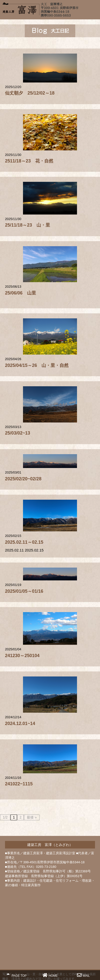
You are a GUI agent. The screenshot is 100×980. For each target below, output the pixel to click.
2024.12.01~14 (20, 723)
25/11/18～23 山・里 (27, 225)
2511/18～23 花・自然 (29, 161)
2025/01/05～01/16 (24, 591)
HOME (50, 975)
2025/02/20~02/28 (23, 479)
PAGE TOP (17, 975)
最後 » (32, 817)
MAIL (83, 975)
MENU (94, 9)
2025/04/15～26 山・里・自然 (37, 365)
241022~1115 (19, 784)
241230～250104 (22, 656)
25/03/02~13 (18, 433)
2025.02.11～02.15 (24, 542)
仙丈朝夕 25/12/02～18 (30, 93)
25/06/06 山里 (20, 293)
